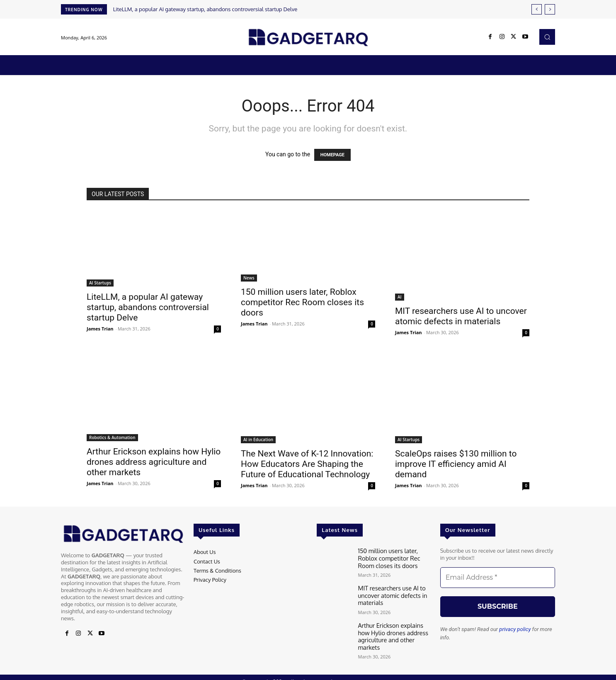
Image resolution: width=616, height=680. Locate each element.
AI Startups (100, 283)
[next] (550, 9)
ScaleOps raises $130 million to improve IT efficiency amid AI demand (456, 464)
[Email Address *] (498, 578)
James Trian (100, 329)
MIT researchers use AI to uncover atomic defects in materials (461, 316)
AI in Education (258, 440)
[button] (547, 37)
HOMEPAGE (332, 155)
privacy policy (515, 629)
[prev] (537, 9)
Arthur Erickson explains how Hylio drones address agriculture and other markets (154, 462)
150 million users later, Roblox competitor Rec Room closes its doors (302, 302)
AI (400, 297)
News (249, 278)
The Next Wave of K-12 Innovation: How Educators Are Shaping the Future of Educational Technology (307, 464)
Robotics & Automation (112, 437)
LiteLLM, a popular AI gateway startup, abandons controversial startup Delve (205, 9)
